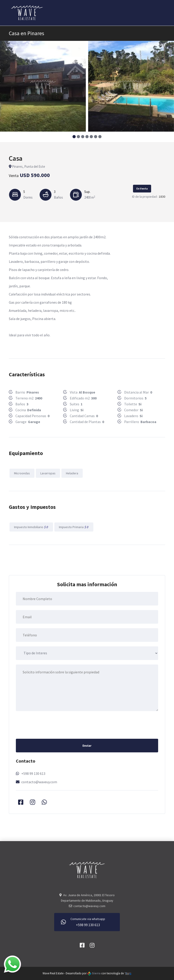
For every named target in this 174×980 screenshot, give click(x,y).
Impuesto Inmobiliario (31, 527)
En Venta (142, 188)
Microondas (22, 473)
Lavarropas (48, 473)
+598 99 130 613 (33, 773)
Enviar (87, 746)
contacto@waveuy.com (39, 782)
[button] (74, 137)
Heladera (72, 473)
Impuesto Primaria (74, 527)
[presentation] (50, 724)
